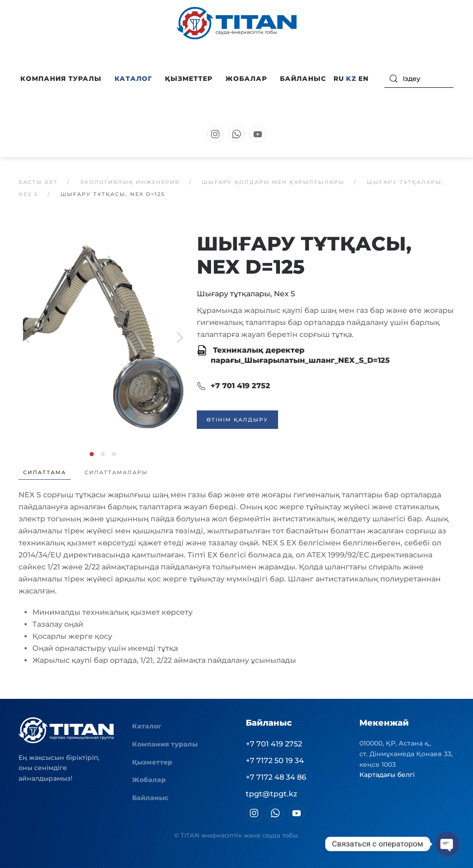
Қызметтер (189, 79)
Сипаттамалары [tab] (116, 472)
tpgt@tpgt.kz (271, 794)
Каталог (147, 726)
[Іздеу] (419, 79)
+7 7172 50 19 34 (275, 761)
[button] (103, 337)
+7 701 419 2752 (233, 386)
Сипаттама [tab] (45, 472)
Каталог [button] (133, 79)
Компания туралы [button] (61, 79)
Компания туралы (165, 744)
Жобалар (246, 79)
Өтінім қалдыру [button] (237, 420)
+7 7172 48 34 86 (276, 777)
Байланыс (303, 79)
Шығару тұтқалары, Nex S (246, 294)
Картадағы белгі (387, 775)
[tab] (92, 454)
